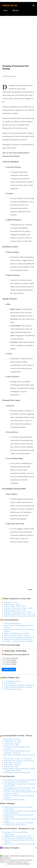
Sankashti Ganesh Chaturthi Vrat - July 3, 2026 (20, 614)
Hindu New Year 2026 (11, 745)
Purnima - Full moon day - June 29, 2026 (18, 612)
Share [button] (30, 590)
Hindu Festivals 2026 (11, 767)
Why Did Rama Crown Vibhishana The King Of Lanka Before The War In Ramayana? (20, 781)
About (4, 10)
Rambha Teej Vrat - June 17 (13, 741)
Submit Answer (9, 669)
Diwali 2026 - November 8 (13, 763)
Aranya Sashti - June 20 (12, 743)
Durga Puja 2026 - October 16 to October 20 (19, 761)
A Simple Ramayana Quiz (13, 681)
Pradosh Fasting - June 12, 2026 (15, 606)
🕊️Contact (15, 10)
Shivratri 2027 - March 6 (12, 765)
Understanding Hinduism (12, 624)
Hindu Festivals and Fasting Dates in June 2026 (20, 616)
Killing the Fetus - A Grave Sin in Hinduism (19, 823)
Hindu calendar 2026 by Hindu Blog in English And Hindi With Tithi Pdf (20, 769)
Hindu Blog (10, 5)
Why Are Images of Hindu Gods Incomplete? (19, 838)
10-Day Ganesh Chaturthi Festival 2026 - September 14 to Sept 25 (18, 752)
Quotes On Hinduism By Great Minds (17, 633)
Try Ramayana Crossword (13, 689)
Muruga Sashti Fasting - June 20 (15, 610)
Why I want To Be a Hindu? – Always (17, 635)
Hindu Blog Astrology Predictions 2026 (17, 772)
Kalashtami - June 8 (11, 602)
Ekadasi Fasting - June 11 (12, 604)
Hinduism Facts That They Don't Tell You (18, 639)
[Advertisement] (18, 36)
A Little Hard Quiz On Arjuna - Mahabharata (19, 685)
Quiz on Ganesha (10, 683)
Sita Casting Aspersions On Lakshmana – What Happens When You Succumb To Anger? (20, 789)
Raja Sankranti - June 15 (12, 739)
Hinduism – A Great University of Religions (19, 641)
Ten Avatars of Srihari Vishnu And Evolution (19, 637)
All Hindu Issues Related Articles (15, 825)
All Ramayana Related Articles (14, 800)
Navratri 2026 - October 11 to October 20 (18, 759)
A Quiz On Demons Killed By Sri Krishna (18, 687)
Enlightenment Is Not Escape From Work (18, 836)
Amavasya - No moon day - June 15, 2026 (18, 608)
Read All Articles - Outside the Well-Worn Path (20, 844)
